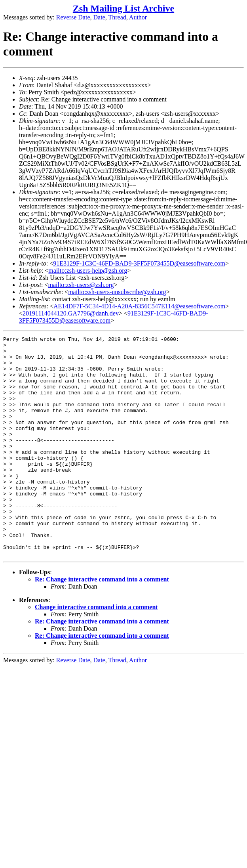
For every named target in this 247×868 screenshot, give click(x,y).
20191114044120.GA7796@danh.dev (71, 313)
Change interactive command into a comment (96, 651)
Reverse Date (73, 17)
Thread (117, 17)
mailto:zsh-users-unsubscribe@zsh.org (117, 292)
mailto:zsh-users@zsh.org (81, 285)
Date (99, 17)
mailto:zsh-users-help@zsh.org (88, 271)
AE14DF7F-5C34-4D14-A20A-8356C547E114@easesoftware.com (139, 306)
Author (138, 17)
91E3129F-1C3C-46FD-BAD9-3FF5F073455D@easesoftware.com (139, 263)
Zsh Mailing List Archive (123, 8)
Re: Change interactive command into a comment (102, 623)
